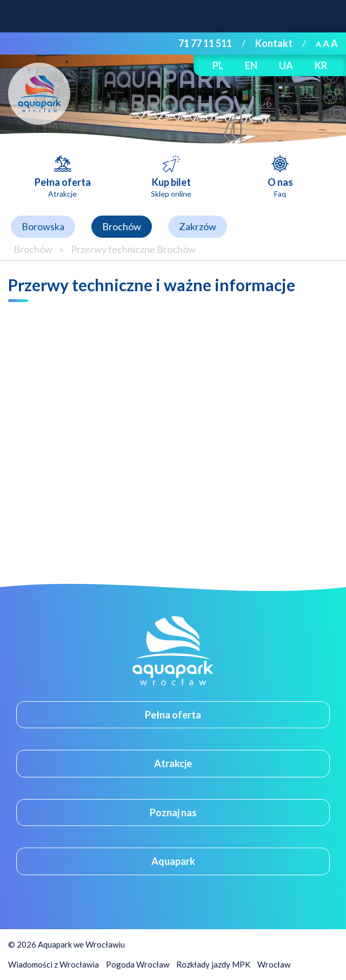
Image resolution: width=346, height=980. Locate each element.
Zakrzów (198, 226)
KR (321, 65)
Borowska (43, 226)
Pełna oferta (63, 187)
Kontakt (274, 43)
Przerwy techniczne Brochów (133, 249)
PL (218, 65)
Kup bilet (171, 187)
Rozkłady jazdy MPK (213, 964)
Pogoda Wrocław (138, 964)
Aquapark (173, 861)
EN (251, 65)
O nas (280, 187)
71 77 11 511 (205, 43)
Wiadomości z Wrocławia (54, 964)
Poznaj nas (173, 813)
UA (286, 65)
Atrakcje (173, 763)
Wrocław (274, 964)
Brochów (122, 226)
